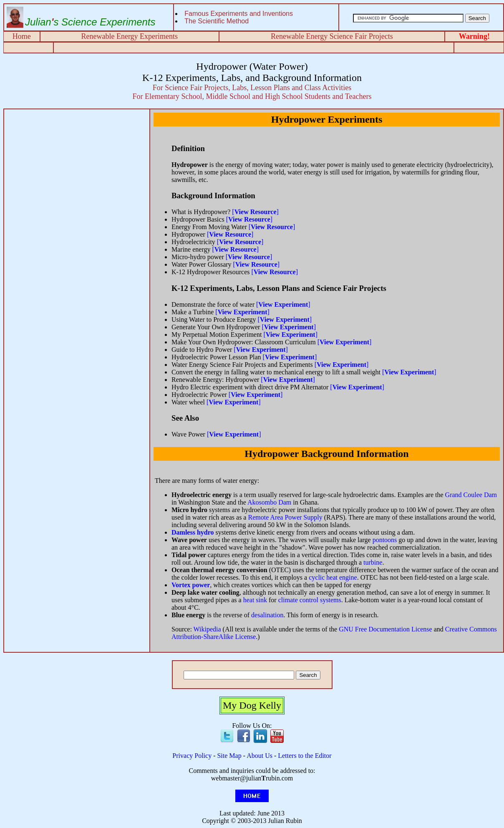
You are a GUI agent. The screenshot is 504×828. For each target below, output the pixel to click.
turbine (373, 562)
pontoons (385, 540)
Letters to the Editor (305, 756)
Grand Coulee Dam (471, 495)
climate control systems (310, 600)
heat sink (255, 600)
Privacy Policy (192, 756)
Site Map (229, 756)
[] (255, 212)
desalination (267, 615)
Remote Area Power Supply (285, 517)
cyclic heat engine (333, 577)
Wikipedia (207, 629)
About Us (260, 756)
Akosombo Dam (269, 502)
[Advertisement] (77, 170)
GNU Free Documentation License (385, 629)
